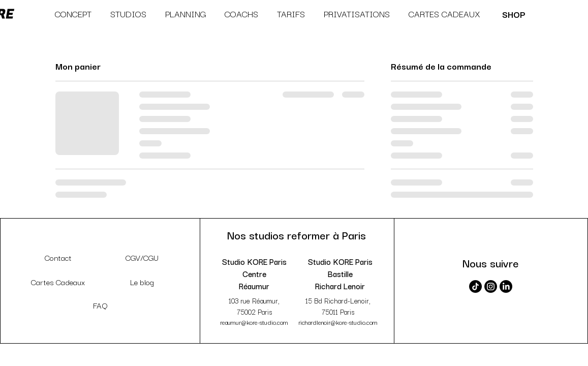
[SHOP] (515, 14)
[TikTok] (475, 286)
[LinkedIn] (506, 286)
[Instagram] (491, 286)
